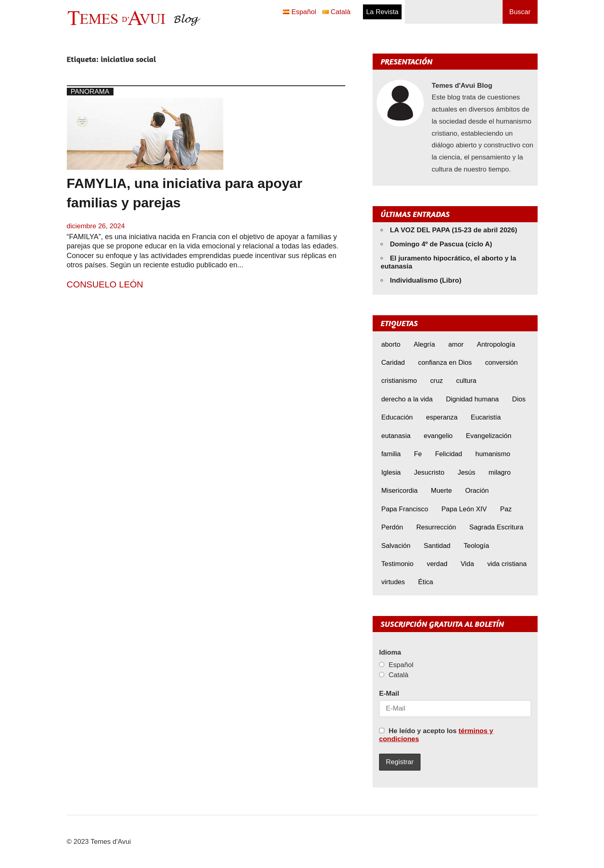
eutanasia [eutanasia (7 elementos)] (396, 436)
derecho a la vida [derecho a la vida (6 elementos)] (407, 399)
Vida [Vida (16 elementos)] (467, 564)
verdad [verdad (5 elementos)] (437, 564)
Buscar (520, 12)
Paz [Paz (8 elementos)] (506, 509)
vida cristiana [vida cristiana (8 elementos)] (507, 564)
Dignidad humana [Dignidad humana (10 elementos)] (472, 399)
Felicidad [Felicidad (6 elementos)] (448, 454)
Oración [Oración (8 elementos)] (477, 491)
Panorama (90, 92)
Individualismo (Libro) (426, 280)
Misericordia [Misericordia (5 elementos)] (399, 491)
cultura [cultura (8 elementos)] (466, 381)
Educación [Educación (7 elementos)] (397, 417)
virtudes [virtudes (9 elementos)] (393, 582)
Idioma (390, 652)
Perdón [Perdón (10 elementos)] (392, 527)
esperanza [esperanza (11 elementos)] (442, 417)
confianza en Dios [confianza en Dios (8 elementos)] (445, 363)
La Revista (382, 12)
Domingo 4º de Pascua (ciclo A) (441, 244)
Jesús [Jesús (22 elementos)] (466, 472)
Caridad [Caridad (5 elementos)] (393, 363)
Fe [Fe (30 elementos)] (418, 454)
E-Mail (389, 693)
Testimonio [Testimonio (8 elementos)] (397, 564)
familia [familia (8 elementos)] (391, 454)
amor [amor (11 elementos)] (456, 344)
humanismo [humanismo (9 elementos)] (493, 454)
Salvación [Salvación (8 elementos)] (396, 546)
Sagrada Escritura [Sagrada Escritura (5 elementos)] (496, 527)
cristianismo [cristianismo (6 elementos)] (399, 381)
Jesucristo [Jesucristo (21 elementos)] (429, 472)
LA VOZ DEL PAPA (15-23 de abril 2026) (454, 230)
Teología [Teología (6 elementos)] (476, 546)
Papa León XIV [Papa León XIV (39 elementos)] (464, 509)
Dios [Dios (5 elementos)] (519, 399)
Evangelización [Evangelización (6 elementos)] (489, 436)
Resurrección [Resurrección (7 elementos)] (436, 527)
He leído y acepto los (436, 735)
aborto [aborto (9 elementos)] (391, 344)
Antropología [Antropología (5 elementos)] (496, 344)
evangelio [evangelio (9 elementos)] (438, 436)
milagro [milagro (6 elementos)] (500, 472)
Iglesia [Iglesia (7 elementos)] (391, 472)
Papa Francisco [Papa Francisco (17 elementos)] (405, 509)
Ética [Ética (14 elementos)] (426, 582)
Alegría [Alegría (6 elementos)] (424, 344)
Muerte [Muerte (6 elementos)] (441, 491)
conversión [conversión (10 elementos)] (501, 363)
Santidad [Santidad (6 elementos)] (437, 546)
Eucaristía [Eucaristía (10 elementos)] (486, 417)
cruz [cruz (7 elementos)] (437, 381)
